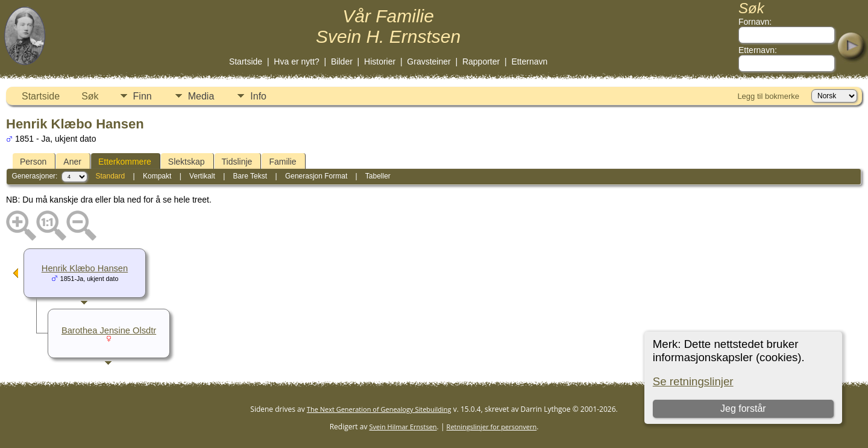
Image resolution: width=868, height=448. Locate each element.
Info (258, 96)
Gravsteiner (429, 62)
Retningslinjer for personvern (492, 427)
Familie (282, 162)
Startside (246, 62)
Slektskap (187, 162)
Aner (72, 162)
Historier (380, 62)
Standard (110, 176)
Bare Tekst (250, 176)
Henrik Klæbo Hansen (85, 268)
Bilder (342, 62)
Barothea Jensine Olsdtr (109, 330)
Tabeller (378, 176)
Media (201, 96)
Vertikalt (202, 176)
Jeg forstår (743, 409)
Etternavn (529, 62)
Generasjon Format (316, 176)
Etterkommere (125, 162)
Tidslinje (237, 162)
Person (33, 162)
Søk (90, 96)
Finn (143, 96)
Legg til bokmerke (768, 96)
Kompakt (157, 176)
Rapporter (481, 62)
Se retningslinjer (693, 381)
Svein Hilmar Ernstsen (403, 427)
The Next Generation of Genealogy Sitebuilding (379, 409)
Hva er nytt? (296, 62)
